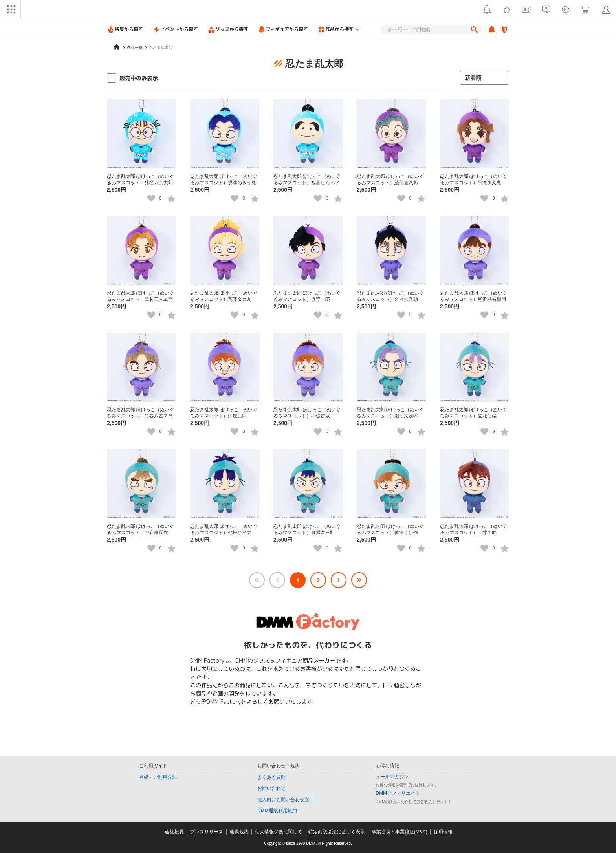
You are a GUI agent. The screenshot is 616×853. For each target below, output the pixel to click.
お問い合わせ (271, 788)
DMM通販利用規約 (277, 811)
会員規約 (239, 832)
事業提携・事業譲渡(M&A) (400, 832)
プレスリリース (207, 832)
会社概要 (174, 832)
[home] (117, 47)
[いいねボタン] (151, 198)
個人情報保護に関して (279, 832)
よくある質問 (271, 777)
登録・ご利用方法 (158, 777)
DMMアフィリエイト (398, 793)
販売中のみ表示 (139, 78)
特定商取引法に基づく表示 (337, 832)
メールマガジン (392, 777)
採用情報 (443, 832)
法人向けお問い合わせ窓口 (286, 800)
